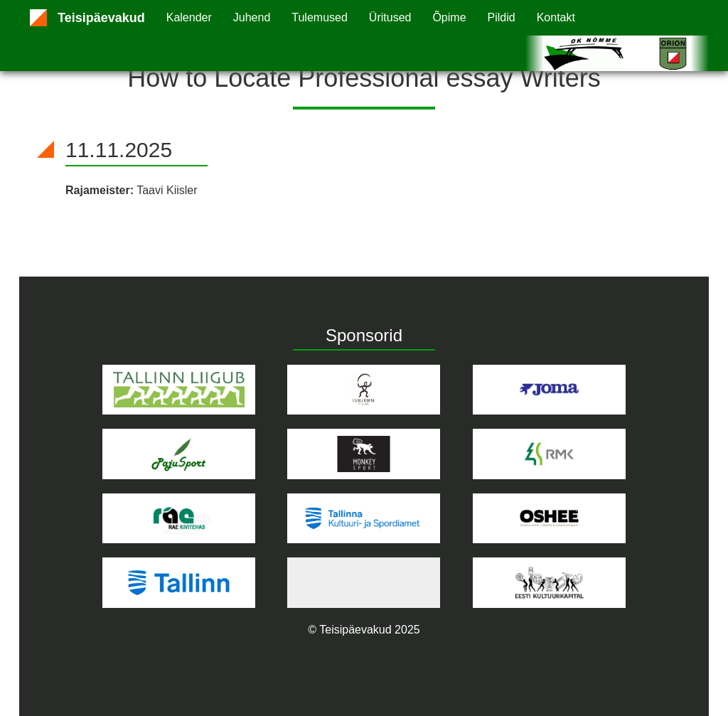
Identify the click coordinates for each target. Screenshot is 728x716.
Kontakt (556, 17)
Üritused (390, 17)
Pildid (502, 17)
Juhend (252, 17)
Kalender (189, 17)
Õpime (449, 17)
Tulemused (320, 17)
